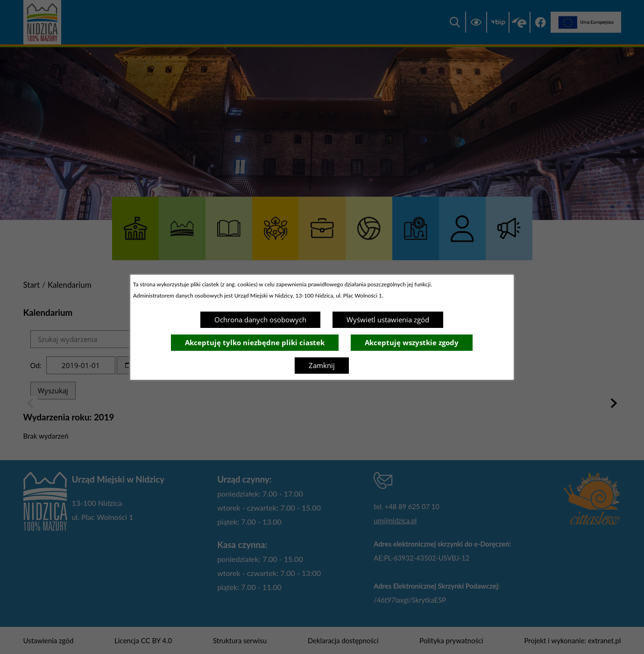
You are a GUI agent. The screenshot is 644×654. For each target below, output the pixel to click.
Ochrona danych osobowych (260, 320)
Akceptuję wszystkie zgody (412, 342)
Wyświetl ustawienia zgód (388, 320)
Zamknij (322, 365)
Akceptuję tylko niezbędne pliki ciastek (255, 342)
